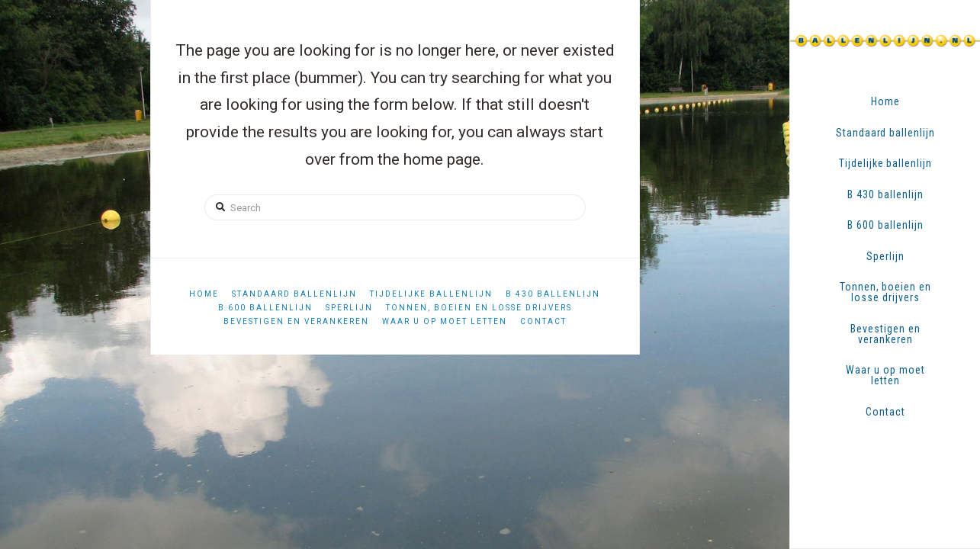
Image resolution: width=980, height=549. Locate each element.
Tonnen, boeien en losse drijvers (479, 308)
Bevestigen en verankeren (296, 321)
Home (204, 294)
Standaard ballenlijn (294, 294)
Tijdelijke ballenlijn (431, 294)
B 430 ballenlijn (553, 294)
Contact (543, 321)
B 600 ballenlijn (265, 308)
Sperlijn (349, 308)
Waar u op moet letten (445, 321)
